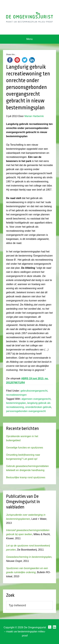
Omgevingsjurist (30, 17)
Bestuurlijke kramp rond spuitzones (26, 477)
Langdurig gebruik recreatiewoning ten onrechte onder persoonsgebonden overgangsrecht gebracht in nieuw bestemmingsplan (28, 87)
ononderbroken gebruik (38, 407)
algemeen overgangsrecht (36, 399)
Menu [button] (29, 39)
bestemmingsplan (16, 403)
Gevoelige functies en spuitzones (25, 448)
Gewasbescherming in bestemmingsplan (29, 557)
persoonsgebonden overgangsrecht (26, 411)
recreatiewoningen (16, 395)
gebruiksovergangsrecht (34, 391)
